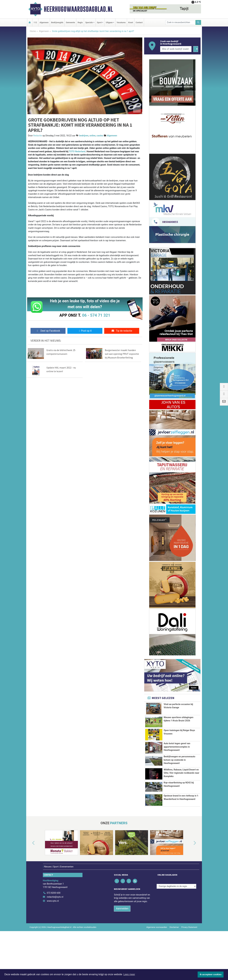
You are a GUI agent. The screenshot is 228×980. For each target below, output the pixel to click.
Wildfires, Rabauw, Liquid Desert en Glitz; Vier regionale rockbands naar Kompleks (182, 789)
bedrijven (84, 136)
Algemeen (44, 22)
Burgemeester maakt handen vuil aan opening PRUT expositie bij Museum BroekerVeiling (122, 354)
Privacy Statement (189, 965)
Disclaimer (174, 965)
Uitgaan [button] (109, 22)
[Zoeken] (198, 22)
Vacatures (121, 22)
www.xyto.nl (53, 939)
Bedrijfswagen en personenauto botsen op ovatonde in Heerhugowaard (180, 767)
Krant (131, 22)
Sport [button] (99, 22)
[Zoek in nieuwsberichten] (181, 22)
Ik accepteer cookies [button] (211, 974)
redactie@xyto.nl (55, 935)
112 (35, 22)
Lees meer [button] (129, 974)
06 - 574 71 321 (96, 315)
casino (100, 136)
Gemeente (70, 22)
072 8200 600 (54, 931)
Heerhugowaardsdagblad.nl (78, 9)
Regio (80, 22)
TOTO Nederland (77, 152)
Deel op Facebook (48, 331)
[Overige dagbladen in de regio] (176, 925)
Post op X (85, 331)
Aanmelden (122, 947)
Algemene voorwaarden (157, 965)
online (92, 136)
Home (33, 31)
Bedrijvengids (57, 22)
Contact (139, 22)
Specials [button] (89, 22)
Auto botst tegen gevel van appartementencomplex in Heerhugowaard (177, 749)
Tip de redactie (122, 331)
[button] (30, 881)
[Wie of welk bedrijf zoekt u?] (176, 49)
